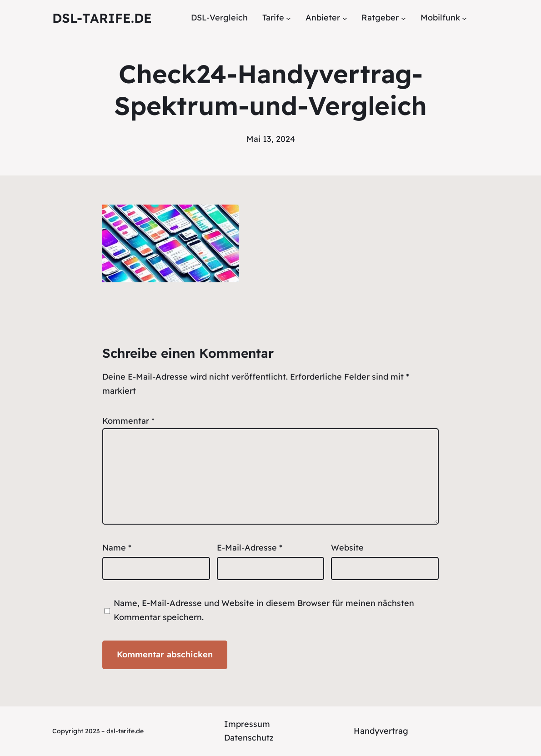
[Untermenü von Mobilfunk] (464, 18)
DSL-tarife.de (102, 18)
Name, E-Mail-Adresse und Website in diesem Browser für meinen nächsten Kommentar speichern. (264, 610)
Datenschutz (249, 738)
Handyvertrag (381, 731)
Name (117, 548)
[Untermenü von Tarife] (288, 18)
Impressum (247, 724)
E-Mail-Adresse (250, 548)
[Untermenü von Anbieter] (345, 18)
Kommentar (128, 421)
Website (347, 548)
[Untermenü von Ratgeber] (403, 18)
